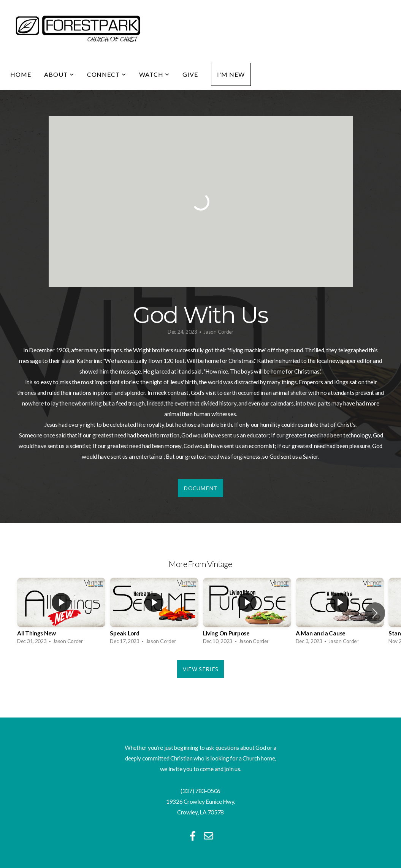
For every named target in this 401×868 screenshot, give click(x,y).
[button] (375, 613)
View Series (200, 669)
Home (21, 74)
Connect (107, 74)
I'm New (231, 74)
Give (190, 74)
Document (200, 488)
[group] (61, 613)
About (59, 74)
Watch (154, 74)
